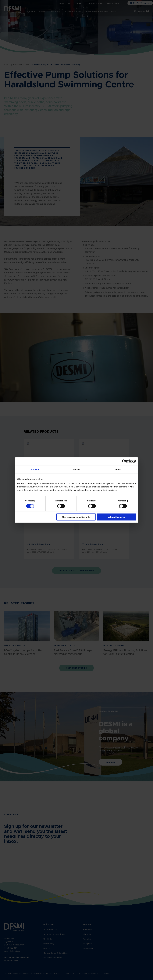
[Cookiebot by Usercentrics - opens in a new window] (124, 461)
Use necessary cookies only (76, 517)
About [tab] (118, 469)
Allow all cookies (117, 517)
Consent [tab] (35, 469)
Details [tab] (76, 469)
